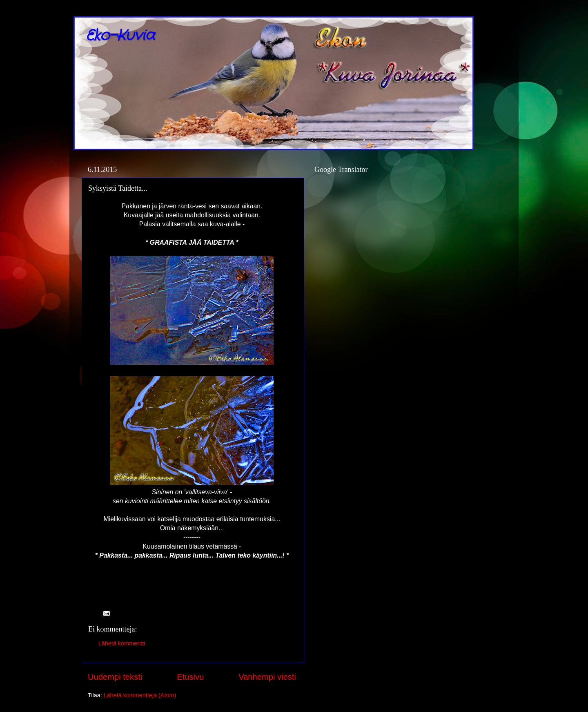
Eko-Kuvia (120, 36)
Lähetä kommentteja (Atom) (140, 695)
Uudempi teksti (115, 677)
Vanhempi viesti (267, 677)
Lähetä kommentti (122, 643)
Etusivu (190, 677)
